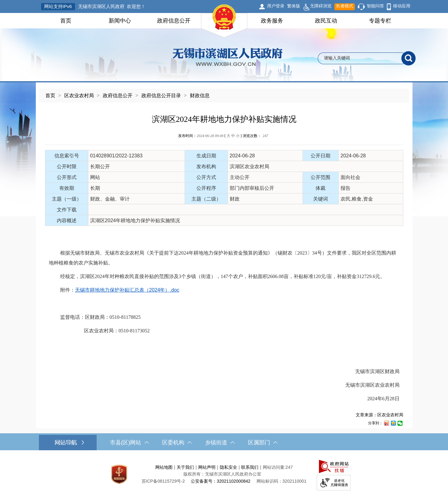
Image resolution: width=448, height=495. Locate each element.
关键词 (320, 199)
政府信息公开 (174, 21)
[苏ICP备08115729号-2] (163, 481)
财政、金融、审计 (110, 199)
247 (266, 136)
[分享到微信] (400, 423)
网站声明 (207, 467)
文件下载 (67, 210)
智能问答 (375, 6)
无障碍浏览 (317, 7)
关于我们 (185, 467)
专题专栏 (380, 21)
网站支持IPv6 (58, 6)
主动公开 (240, 177)
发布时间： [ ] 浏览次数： (223, 136)
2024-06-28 (242, 156)
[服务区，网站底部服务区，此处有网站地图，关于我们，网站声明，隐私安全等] (224, 474)
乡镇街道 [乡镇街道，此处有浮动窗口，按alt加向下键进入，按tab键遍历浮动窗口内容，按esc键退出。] (220, 443)
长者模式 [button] (345, 6)
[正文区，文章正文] (224, 265)
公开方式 (206, 177)
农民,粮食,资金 (357, 199)
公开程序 (206, 188)
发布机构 (206, 166)
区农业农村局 (79, 96)
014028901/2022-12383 (116, 156)
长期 (95, 188)
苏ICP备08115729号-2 (163, 481)
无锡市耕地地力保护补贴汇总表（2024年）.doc (127, 290)
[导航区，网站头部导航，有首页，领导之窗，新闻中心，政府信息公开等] (224, 21)
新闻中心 (120, 21)
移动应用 (402, 6)
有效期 (67, 188)
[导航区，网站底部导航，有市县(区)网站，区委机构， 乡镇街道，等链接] (224, 443)
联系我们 (250, 467)
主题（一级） (67, 199)
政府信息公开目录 (161, 96)
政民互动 (326, 21)
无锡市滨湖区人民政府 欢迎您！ (112, 6)
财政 (235, 199)
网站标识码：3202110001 (282, 481)
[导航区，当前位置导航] (224, 92)
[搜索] (408, 58)
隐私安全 (228, 467)
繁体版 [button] (294, 6)
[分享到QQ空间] (393, 423)
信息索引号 (67, 156)
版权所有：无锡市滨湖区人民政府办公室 (222, 474)
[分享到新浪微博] (386, 423)
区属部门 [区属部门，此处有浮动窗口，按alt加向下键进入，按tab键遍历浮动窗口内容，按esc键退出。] (263, 443)
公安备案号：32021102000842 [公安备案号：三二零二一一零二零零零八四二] (221, 481)
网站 (95, 177)
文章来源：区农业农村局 (379, 415)
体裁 (320, 188)
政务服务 (272, 21)
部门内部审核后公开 (252, 188)
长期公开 (100, 166)
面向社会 (350, 177)
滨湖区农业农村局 (249, 166)
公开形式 (67, 177)
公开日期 (320, 156)
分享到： (375, 423)
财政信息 (200, 96)
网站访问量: (274, 467)
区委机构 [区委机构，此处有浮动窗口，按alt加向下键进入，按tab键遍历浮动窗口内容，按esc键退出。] (177, 443)
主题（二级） (206, 199)
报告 (345, 188)
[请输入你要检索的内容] (360, 58)
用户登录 (276, 6)
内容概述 (67, 220)
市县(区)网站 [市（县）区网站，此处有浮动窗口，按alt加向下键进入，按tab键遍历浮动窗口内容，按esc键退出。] (129, 443)
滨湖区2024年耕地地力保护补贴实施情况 (224, 119)
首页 (66, 21)
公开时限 (67, 166)
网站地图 (164, 467)
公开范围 (320, 177)
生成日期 (206, 156)
